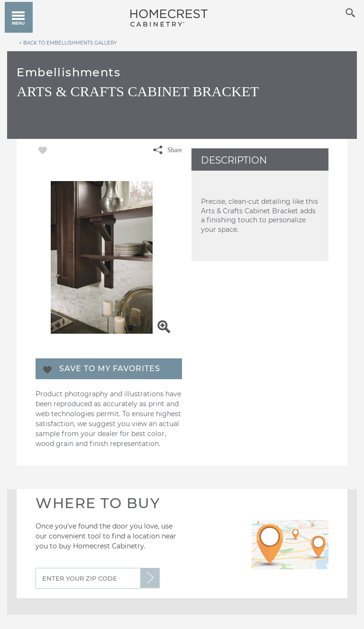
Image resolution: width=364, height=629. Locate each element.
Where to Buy (98, 503)
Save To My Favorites (110, 369)
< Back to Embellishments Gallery (68, 43)
